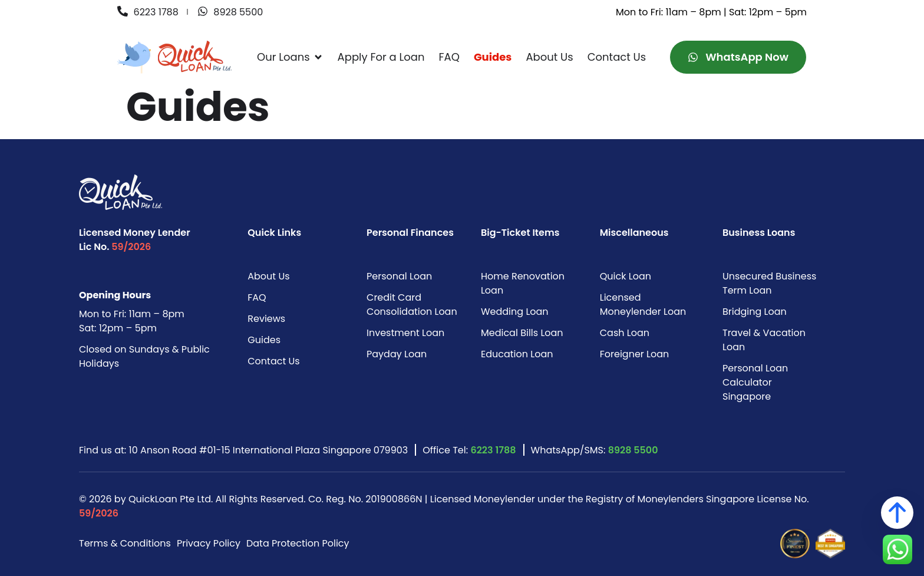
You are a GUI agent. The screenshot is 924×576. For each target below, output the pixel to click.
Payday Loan (397, 354)
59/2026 (131, 247)
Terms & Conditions (125, 543)
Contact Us (273, 361)
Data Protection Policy (298, 543)
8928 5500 (633, 450)
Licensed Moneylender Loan (643, 305)
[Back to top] (897, 513)
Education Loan (517, 354)
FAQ (257, 297)
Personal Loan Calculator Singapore (755, 382)
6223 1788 (493, 450)
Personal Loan (399, 276)
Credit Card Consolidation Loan (412, 305)
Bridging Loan (755, 312)
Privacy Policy (209, 543)
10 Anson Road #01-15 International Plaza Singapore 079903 (269, 450)
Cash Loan (625, 333)
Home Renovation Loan (523, 283)
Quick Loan (626, 276)
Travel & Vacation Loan (764, 340)
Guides (264, 340)
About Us (268, 276)
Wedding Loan (515, 312)
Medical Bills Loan (522, 333)
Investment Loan (405, 333)
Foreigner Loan (635, 354)
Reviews (266, 319)
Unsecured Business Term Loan (769, 283)
